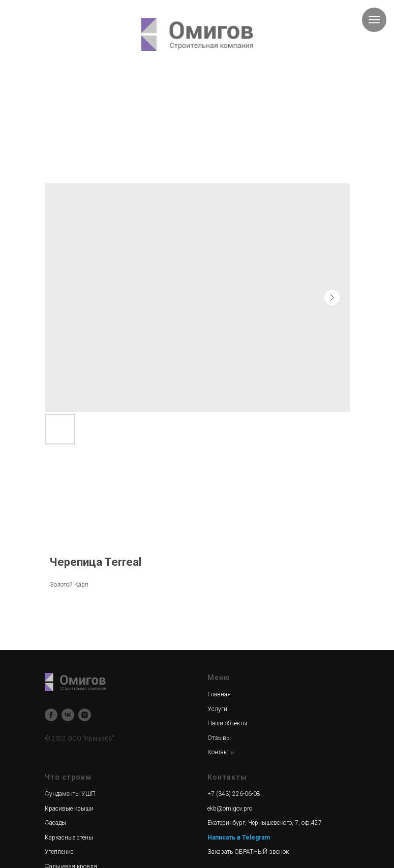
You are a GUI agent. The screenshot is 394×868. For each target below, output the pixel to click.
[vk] (68, 715)
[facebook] (51, 715)
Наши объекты (227, 723)
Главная (219, 694)
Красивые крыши (69, 809)
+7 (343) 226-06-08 (234, 794)
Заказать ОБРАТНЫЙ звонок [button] (248, 852)
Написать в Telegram (239, 838)
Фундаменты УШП (70, 794)
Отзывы (219, 738)
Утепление (59, 852)
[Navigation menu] (374, 20)
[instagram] (85, 715)
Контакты (221, 752)
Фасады (55, 823)
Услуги (217, 709)
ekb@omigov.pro (230, 809)
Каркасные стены (69, 838)
